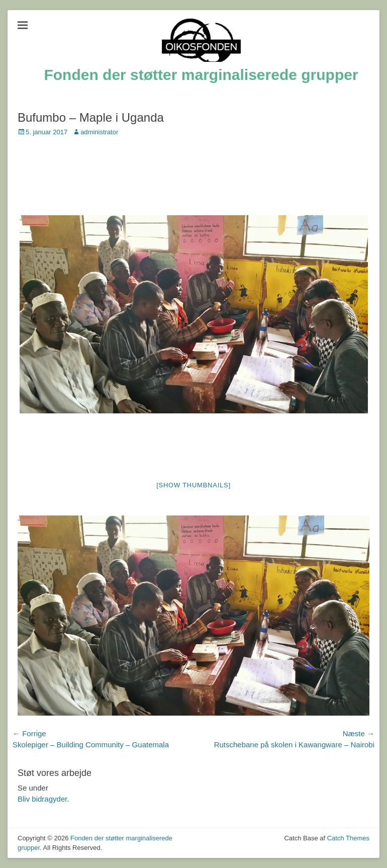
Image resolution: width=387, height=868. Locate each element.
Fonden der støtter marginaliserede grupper (201, 75)
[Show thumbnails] (193, 485)
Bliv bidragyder (42, 799)
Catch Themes (348, 838)
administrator (99, 132)
